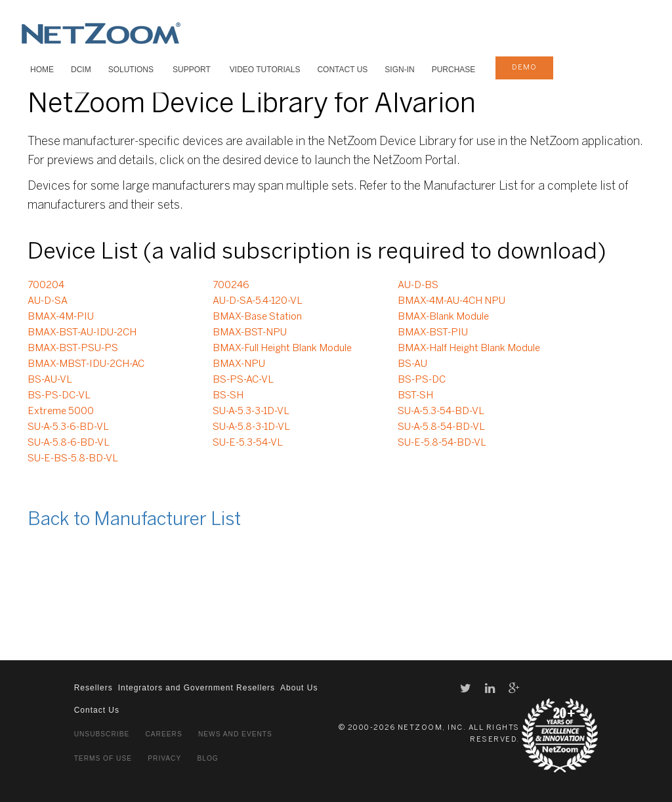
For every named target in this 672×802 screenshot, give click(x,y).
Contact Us (342, 70)
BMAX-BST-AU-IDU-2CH (82, 333)
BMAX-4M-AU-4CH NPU (451, 301)
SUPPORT (192, 70)
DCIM (81, 70)
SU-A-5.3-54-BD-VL (441, 412)
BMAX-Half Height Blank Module (469, 348)
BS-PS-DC (422, 380)
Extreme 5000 (61, 412)
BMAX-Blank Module (443, 317)
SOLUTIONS (131, 70)
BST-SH (415, 396)
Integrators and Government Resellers (197, 688)
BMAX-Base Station (257, 317)
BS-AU (412, 364)
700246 (231, 285)
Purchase (454, 70)
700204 (46, 285)
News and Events (235, 734)
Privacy (164, 758)
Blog (207, 758)
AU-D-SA (48, 301)
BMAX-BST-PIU (433, 333)
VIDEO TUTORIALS (265, 70)
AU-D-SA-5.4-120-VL (258, 301)
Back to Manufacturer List (134, 520)
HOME (42, 70)
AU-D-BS (418, 285)
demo (524, 68)
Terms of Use (103, 758)
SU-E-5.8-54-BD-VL (442, 443)
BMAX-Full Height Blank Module (282, 348)
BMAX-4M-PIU (61, 317)
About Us (299, 688)
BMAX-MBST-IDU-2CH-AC (86, 364)
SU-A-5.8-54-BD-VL (441, 427)
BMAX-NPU (239, 364)
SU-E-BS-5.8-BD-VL (73, 459)
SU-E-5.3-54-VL (248, 443)
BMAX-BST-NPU (250, 333)
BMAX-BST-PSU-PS (73, 348)
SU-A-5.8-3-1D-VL (251, 427)
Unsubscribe (102, 734)
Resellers (94, 688)
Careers (163, 734)
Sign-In (399, 70)
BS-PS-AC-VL (243, 380)
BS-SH (228, 396)
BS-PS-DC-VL (59, 396)
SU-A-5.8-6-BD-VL (69, 443)
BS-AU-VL (50, 380)
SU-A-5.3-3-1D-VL (251, 412)
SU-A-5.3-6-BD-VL (68, 427)
